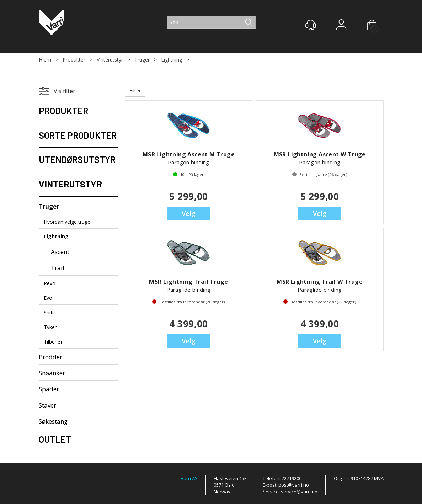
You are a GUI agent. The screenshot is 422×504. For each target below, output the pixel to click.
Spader (49, 389)
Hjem (45, 60)
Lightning (172, 60)
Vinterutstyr (110, 60)
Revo (50, 283)
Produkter (74, 60)
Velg (189, 213)
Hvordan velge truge (67, 222)
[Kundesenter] (311, 25)
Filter (135, 91)
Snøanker (52, 373)
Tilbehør (53, 342)
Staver (47, 405)
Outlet (55, 439)
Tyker (50, 327)
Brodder (50, 357)
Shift (49, 312)
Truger (142, 60)
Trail (58, 268)
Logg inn (341, 25)
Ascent (60, 252)
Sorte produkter (78, 135)
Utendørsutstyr (77, 159)
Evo (48, 298)
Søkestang (53, 421)
